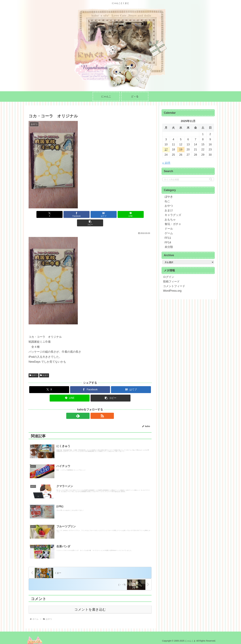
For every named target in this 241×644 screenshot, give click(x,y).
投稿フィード (171, 282)
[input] (188, 179)
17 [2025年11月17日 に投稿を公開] (166, 150)
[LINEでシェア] (111, 214)
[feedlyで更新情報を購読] (87, 407)
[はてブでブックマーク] (90, 214)
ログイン (169, 277)
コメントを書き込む (90, 608)
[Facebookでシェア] (69, 214)
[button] (131, 214)
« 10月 (166, 163)
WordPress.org (172, 291)
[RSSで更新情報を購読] (94, 407)
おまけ (44, 367)
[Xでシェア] (49, 214)
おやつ (34, 367)
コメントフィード (174, 286)
